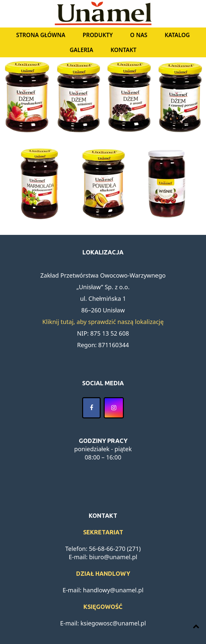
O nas (139, 35)
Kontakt (124, 50)
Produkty (98, 35)
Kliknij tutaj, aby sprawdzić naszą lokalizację (103, 322)
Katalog (177, 35)
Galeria (81, 50)
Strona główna (41, 35)
